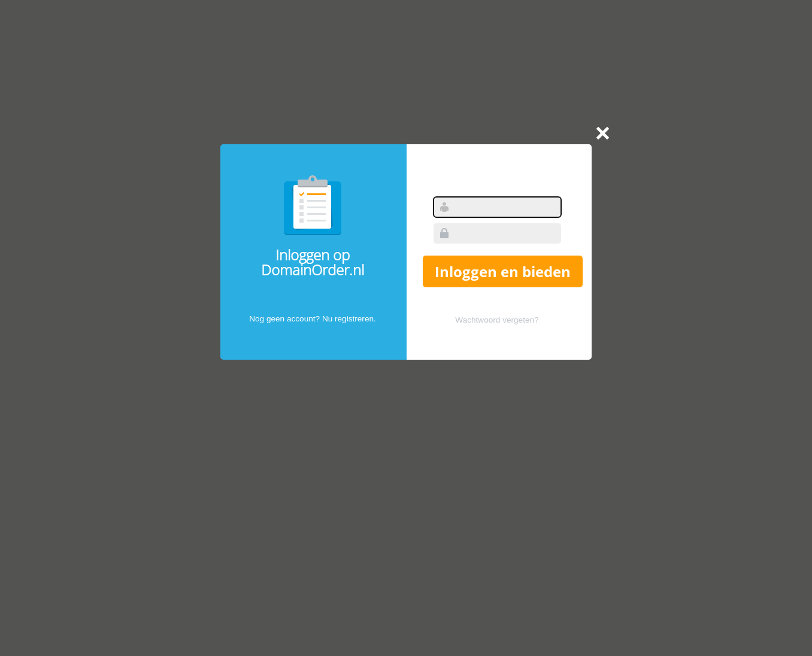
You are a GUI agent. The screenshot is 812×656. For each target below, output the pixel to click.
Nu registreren (348, 319)
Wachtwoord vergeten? (497, 320)
